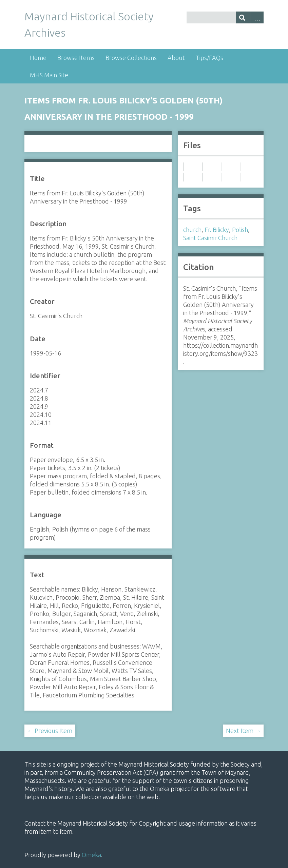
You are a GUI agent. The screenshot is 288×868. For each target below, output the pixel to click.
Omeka (91, 855)
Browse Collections (131, 58)
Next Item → (243, 731)
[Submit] (243, 17)
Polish (240, 230)
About (176, 58)
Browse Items (76, 58)
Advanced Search (257, 17)
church (192, 230)
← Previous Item (50, 731)
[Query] (225, 17)
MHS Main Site (49, 75)
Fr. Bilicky (217, 230)
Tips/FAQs (209, 58)
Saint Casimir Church (210, 238)
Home (38, 58)
